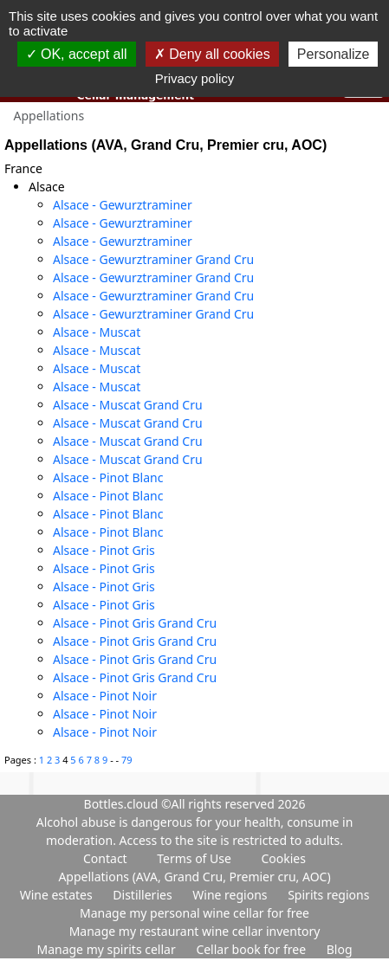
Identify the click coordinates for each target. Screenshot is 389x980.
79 (127, 760)
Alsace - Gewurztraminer (123, 205)
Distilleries (144, 895)
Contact (105, 858)
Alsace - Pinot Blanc (108, 477)
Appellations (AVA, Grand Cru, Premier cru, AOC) (194, 877)
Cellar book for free (252, 949)
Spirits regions (328, 895)
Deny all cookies (212, 54)
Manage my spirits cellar (107, 949)
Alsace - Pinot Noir (105, 696)
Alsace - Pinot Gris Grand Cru (135, 623)
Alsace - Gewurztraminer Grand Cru (153, 259)
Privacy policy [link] (195, 78)
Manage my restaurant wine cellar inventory (195, 931)
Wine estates (58, 895)
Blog (340, 949)
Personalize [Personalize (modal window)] (334, 54)
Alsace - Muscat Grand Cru (128, 405)
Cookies (283, 858)
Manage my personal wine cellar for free (194, 913)
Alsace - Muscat (97, 332)
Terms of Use (194, 858)
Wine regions (231, 895)
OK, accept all (77, 54)
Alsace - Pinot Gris (104, 550)
